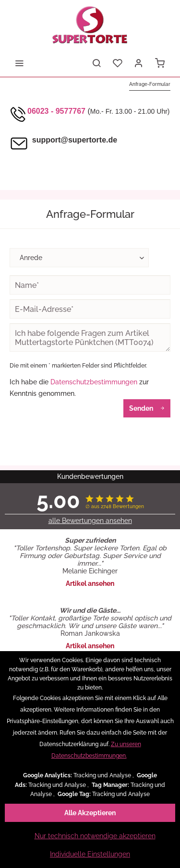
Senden (147, 406)
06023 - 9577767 (56, 111)
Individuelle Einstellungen (90, 854)
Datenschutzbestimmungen (94, 382)
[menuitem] (19, 62)
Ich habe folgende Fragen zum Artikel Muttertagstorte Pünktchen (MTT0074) (90, 338)
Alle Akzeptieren (90, 813)
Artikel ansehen (90, 583)
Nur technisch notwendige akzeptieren (95, 836)
